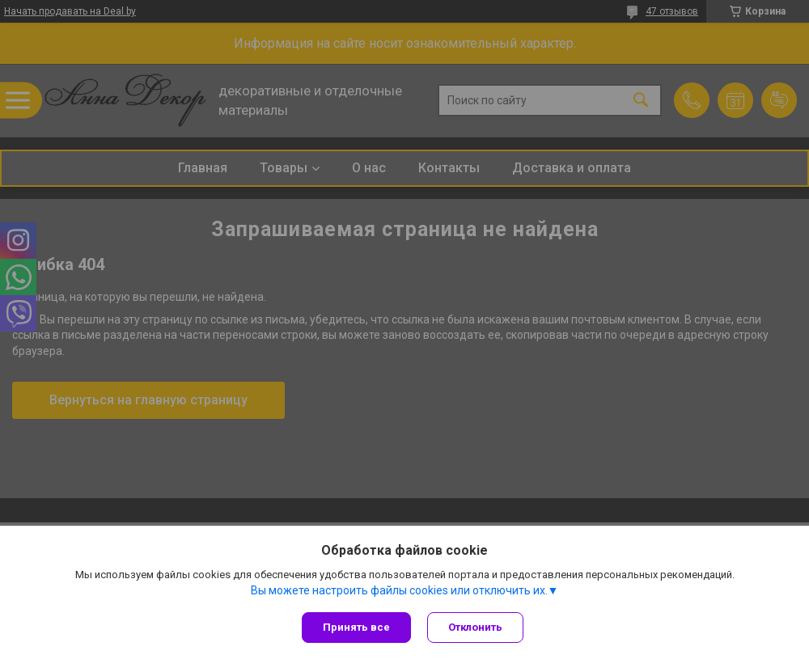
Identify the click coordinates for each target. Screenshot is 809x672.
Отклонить (475, 627)
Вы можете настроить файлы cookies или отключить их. (399, 590)
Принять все (356, 627)
